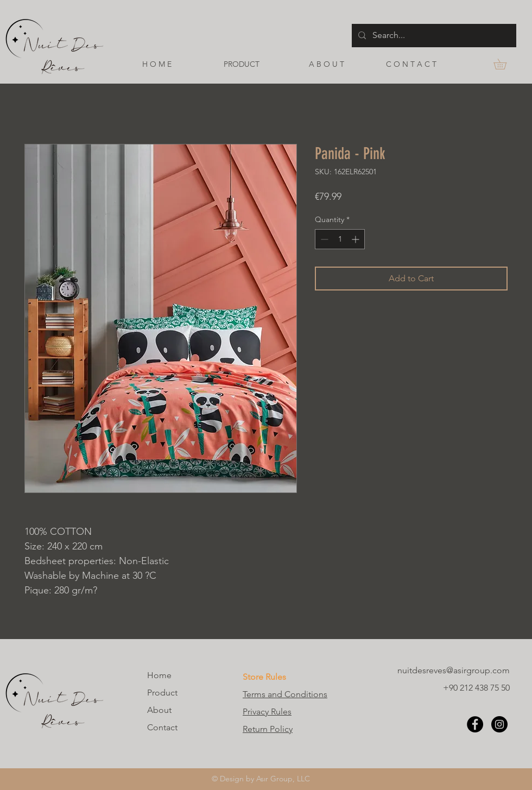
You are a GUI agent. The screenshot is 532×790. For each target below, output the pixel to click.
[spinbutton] (340, 239)
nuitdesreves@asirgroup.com (454, 670)
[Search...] (433, 36)
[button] (505, 64)
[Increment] (356, 239)
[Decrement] (323, 239)
